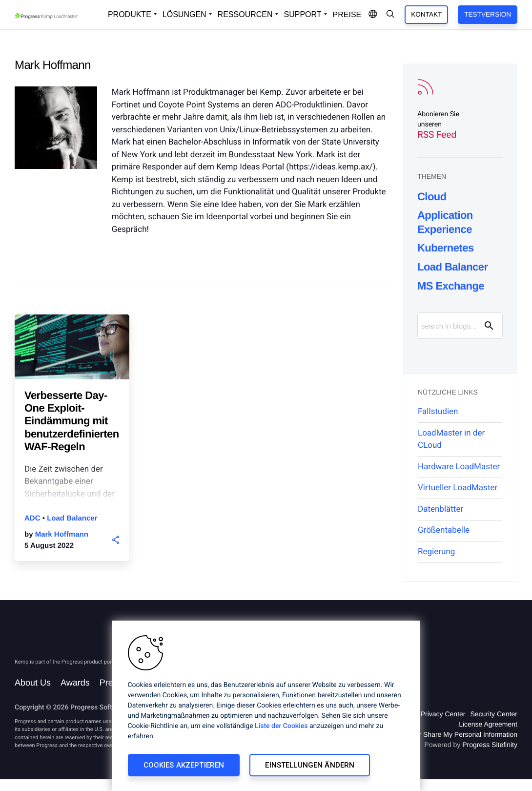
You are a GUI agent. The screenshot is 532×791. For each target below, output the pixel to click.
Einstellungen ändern (310, 765)
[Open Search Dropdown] (390, 15)
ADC (33, 518)
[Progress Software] (50, 639)
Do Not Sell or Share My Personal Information (448, 734)
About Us (33, 683)
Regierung (436, 552)
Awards (75, 683)
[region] (266, 706)
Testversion (488, 14)
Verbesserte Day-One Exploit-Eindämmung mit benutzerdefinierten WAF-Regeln (72, 421)
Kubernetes (446, 248)
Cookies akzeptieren (184, 765)
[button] (116, 540)
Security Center (494, 714)
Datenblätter (440, 509)
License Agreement (488, 724)
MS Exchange (451, 286)
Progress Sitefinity (490, 745)
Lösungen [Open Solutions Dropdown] (184, 14)
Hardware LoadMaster (459, 467)
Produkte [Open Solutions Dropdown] (130, 14)
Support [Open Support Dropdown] (303, 14)
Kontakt (426, 14)
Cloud (432, 197)
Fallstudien (438, 412)
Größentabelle (444, 530)
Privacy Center (443, 714)
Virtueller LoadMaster (458, 488)
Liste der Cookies (281, 726)
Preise (347, 15)
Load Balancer (72, 518)
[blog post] (72, 352)
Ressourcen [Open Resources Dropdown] (245, 14)
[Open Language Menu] (373, 15)
